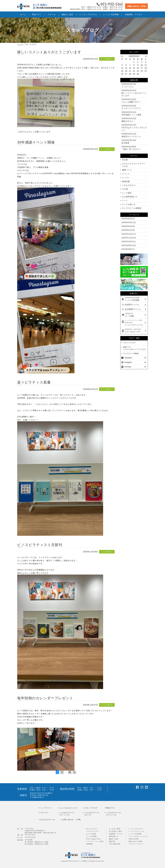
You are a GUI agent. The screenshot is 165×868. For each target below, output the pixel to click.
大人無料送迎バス (130, 197)
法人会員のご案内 (115, 831)
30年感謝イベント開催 (36, 142)
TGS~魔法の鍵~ (115, 844)
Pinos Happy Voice (93, 839)
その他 (125, 189)
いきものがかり (129, 185)
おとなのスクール (48, 820)
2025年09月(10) (129, 245)
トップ (20, 44)
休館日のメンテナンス (131, 135)
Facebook (128, 358)
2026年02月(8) (128, 226)
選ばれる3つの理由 (135, 841)
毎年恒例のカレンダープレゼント (45, 698)
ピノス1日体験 (91, 836)
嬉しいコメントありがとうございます (49, 52)
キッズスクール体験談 (132, 208)
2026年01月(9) (128, 230)
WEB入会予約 (134, 839)
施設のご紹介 (114, 839)
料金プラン (111, 808)
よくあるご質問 (115, 829)
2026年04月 (134, 56)
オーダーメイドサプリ (131, 107)
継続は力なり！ (129, 120)
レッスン (126, 178)
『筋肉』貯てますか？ (131, 148)
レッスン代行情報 (135, 834)
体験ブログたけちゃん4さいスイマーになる (134, 348)
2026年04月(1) (128, 219)
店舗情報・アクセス (116, 834)
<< (122, 56)
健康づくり (127, 170)
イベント (126, 174)
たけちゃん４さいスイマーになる (134, 165)
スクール (44, 813)
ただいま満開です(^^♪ (131, 101)
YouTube (128, 367)
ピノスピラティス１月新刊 (40, 545)
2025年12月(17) (129, 234)
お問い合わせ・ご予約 (72, 820)
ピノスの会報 (91, 834)
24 (70, 772)
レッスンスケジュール (137, 831)
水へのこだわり (92, 829)
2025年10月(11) (129, 242)
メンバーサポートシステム (138, 836)
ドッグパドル (129, 85)
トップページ (46, 808)
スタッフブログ (129, 343)
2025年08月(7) (128, 249)
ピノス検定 (127, 193)
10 (142, 65)
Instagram (128, 362)
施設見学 (112, 841)
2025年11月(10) (129, 238)
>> (146, 56)
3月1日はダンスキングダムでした (134, 127)
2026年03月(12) (129, 222)
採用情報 (89, 844)
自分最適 (129, 142)
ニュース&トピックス (68, 808)
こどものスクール (71, 814)
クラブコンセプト (93, 831)
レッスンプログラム (136, 829)
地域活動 (126, 181)
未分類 (125, 160)
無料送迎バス (114, 836)
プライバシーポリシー (137, 844)
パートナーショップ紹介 (95, 841)
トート (125, 200)
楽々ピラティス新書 (34, 382)
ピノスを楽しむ (107, 59)
